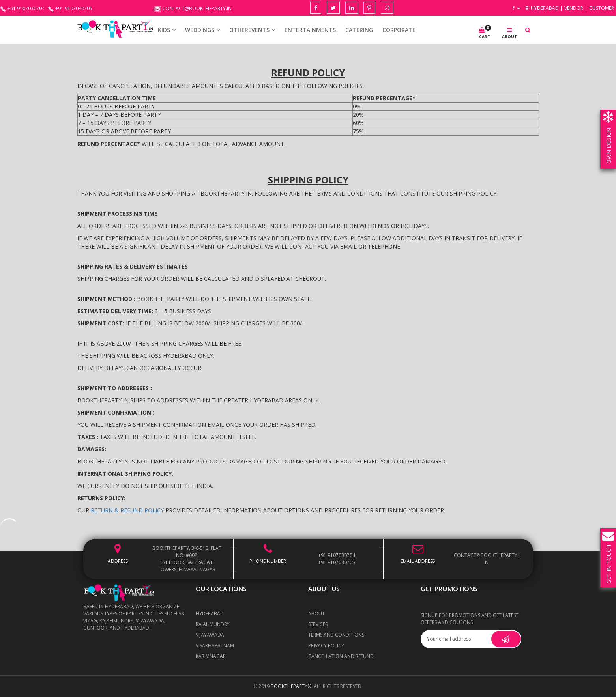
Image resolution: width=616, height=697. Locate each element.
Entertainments (310, 30)
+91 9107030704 (337, 555)
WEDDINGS (200, 30)
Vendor (574, 8)
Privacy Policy (326, 646)
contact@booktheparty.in (487, 559)
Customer (602, 8)
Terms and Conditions (336, 635)
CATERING (359, 30)
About (316, 614)
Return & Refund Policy (127, 510)
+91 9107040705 (337, 562)
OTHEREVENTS (249, 30)
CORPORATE (399, 30)
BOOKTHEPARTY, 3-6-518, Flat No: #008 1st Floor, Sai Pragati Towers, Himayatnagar (187, 559)
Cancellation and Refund (341, 656)
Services (318, 624)
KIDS (164, 30)
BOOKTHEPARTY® (291, 686)
